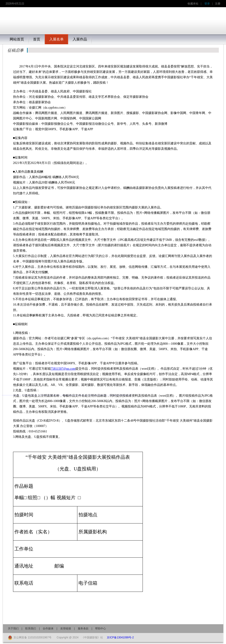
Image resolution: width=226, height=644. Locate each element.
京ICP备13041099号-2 (120, 637)
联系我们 (31, 628)
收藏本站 (193, 4)
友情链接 (66, 628)
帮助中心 (101, 628)
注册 (218, 4)
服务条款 (83, 628)
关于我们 (13, 628)
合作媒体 (48, 628)
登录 (207, 4)
